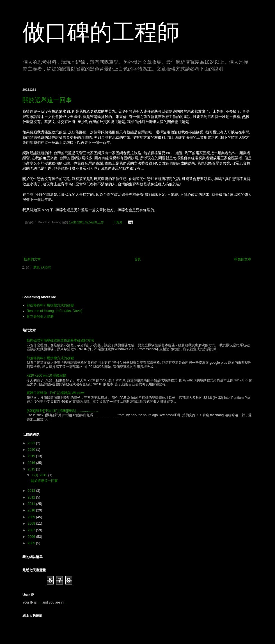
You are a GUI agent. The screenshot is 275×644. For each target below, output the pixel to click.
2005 (32, 543)
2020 (32, 450)
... (40, 602)
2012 (32, 497)
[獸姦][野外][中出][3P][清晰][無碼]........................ (62, 411)
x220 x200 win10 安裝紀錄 (46, 376)
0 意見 (118, 222)
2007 (32, 530)
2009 (32, 517)
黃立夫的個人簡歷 (40, 317)
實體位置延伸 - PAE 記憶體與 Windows (56, 393)
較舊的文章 (243, 259)
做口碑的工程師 (101, 32)
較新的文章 (32, 259)
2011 (32, 504)
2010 (32, 510)
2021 (32, 443)
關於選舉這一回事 (47, 100)
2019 (32, 456)
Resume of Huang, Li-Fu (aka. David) (55, 311)
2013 (32, 491)
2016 (32, 463)
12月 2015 (40, 475)
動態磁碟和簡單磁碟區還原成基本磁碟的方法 (60, 340)
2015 (32, 469)
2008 (32, 524)
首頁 (137, 259)
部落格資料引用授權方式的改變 (50, 305)
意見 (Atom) (42, 267)
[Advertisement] (138, 242)
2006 (32, 537)
